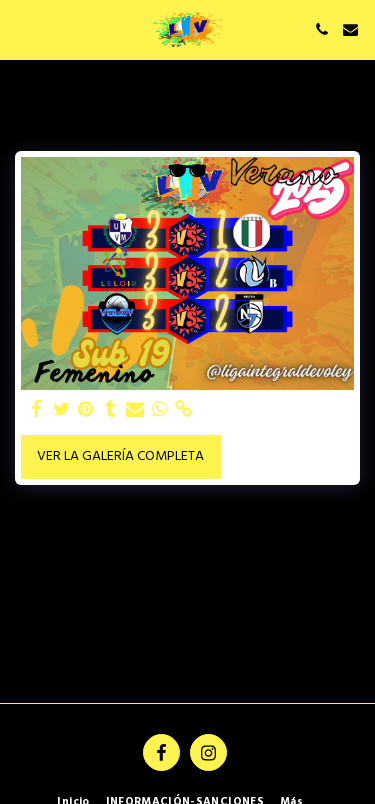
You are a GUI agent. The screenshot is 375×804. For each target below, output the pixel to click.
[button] (22, 29)
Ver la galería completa (120, 456)
